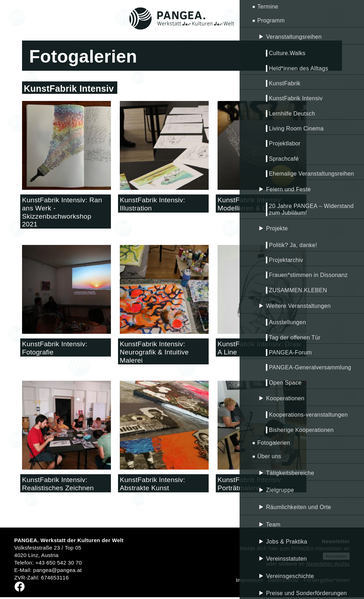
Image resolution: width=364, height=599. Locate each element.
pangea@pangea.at (57, 570)
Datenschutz (283, 580)
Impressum (249, 580)
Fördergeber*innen (327, 580)
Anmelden (336, 556)
